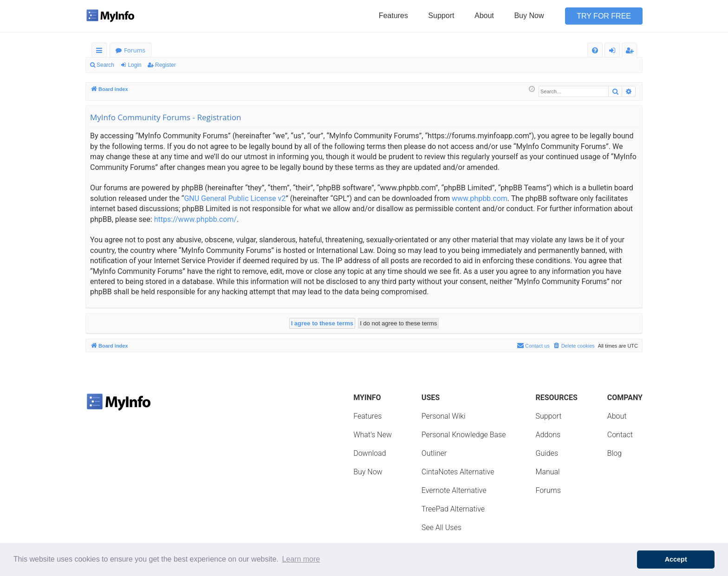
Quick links (101, 52)
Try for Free (604, 16)
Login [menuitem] (614, 52)
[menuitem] (595, 50)
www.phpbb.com (480, 198)
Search (105, 65)
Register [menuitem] (631, 52)
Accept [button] (676, 559)
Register (166, 65)
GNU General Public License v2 (235, 198)
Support (441, 16)
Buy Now (529, 16)
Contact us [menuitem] (533, 345)
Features (393, 16)
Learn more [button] (301, 559)
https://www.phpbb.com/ (195, 219)
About (484, 16)
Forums (135, 50)
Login (134, 65)
